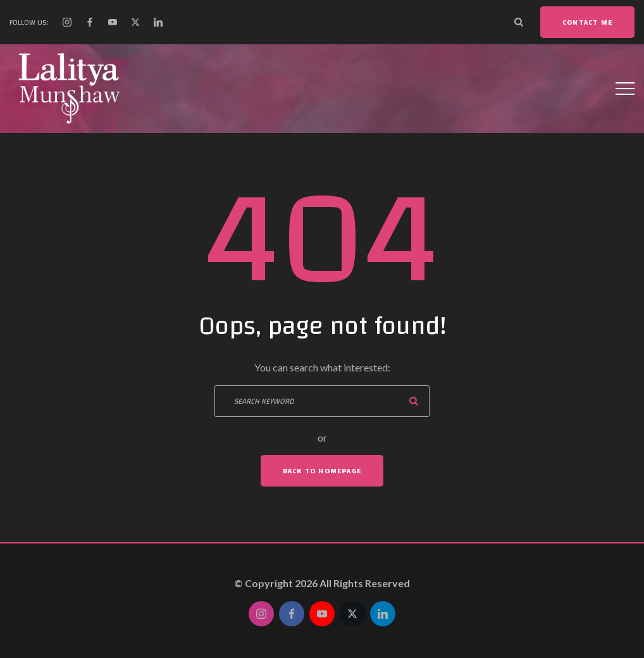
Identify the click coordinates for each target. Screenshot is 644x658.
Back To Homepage (322, 471)
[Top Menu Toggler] (625, 89)
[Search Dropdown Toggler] (519, 22)
